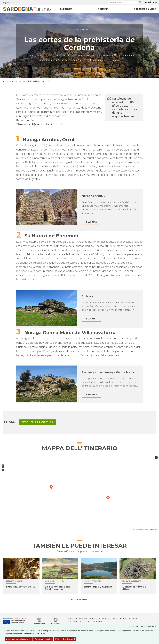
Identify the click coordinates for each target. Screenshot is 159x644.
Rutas (13, 81)
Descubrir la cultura (80, 30)
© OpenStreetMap (140, 530)
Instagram (26, 2)
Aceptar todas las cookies (19, 639)
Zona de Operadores (99, 619)
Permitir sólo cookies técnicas (144, 626)
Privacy (114, 619)
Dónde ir (103, 9)
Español (150, 3)
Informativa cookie (129, 619)
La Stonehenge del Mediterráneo (57, 588)
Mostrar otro (80, 599)
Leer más (92, 222)
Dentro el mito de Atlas (134, 588)
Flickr (30, 2)
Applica (140, 3)
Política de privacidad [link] (65, 639)
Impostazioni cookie (79, 621)
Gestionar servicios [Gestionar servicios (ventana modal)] (43, 639)
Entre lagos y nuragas (98, 587)
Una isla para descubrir (54, 581)
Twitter (21, 2)
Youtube (35, 2)
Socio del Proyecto (78, 619)
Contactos (96, 621)
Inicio (6, 81)
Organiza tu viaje (145, 9)
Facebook (17, 2)
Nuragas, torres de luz (21, 587)
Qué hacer (66, 9)
